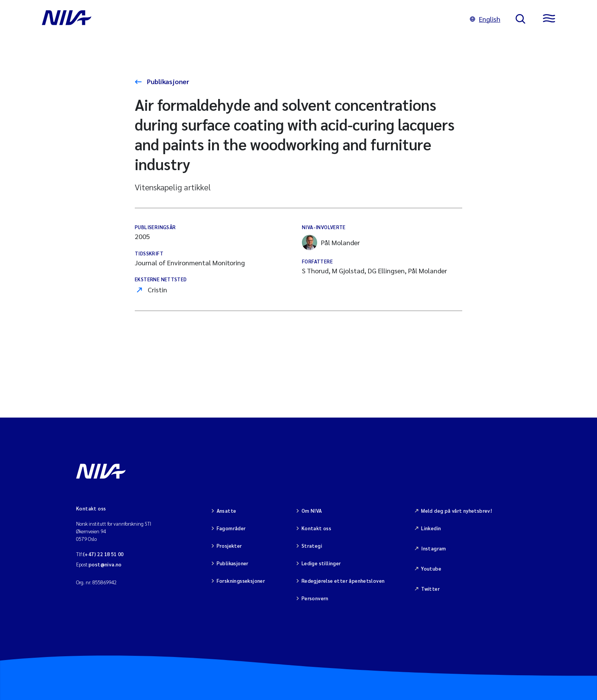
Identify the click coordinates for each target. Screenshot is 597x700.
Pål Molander (331, 242)
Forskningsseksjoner (241, 581)
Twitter (430, 589)
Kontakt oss (316, 528)
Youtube (431, 568)
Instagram (434, 548)
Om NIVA (312, 511)
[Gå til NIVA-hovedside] (248, 19)
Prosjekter (229, 546)
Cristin (157, 289)
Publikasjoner (167, 81)
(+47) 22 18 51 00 (103, 554)
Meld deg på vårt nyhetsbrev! (457, 511)
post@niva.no (105, 564)
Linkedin (431, 528)
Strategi (312, 546)
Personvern (315, 598)
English (485, 19)
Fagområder (231, 528)
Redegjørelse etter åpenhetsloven (343, 581)
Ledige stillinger (321, 563)
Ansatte (227, 511)
